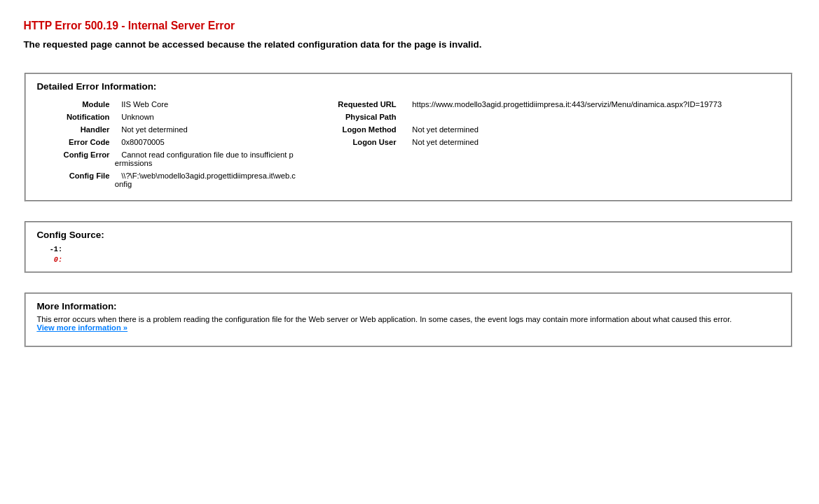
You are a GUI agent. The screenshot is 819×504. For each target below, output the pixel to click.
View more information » (82, 332)
